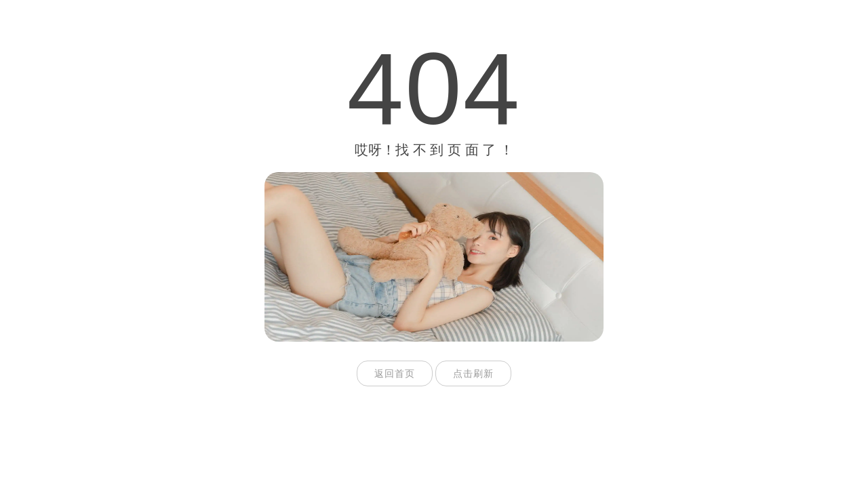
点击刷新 (473, 373)
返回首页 (395, 373)
